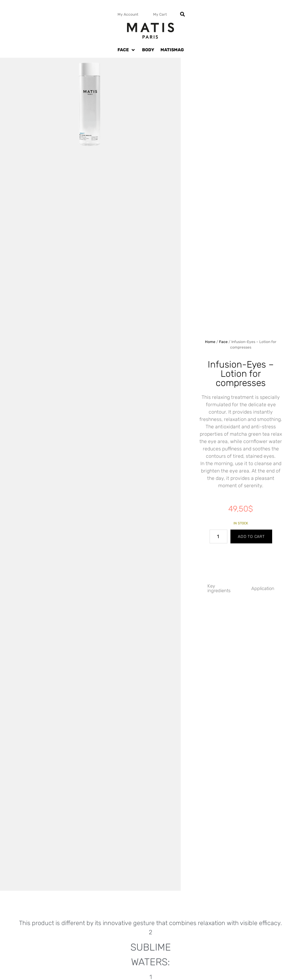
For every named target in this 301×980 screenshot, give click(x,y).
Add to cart (251, 536)
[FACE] (127, 50)
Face (223, 342)
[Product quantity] (218, 536)
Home (210, 342)
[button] (183, 14)
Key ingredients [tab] (219, 588)
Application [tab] (263, 588)
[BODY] (148, 50)
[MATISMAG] (172, 50)
